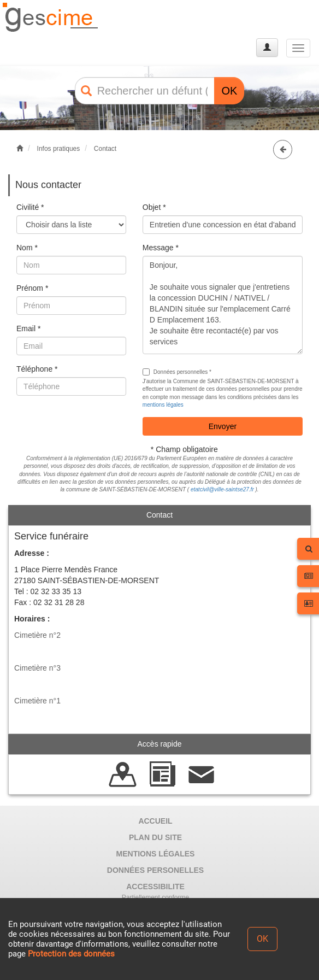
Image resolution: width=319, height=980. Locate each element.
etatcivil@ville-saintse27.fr (222, 489)
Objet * (154, 207)
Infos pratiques (59, 149)
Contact (105, 149)
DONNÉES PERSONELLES (155, 870)
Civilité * (30, 207)
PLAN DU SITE (155, 837)
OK (229, 91)
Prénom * (32, 288)
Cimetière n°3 (37, 668)
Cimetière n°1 (37, 701)
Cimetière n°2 (37, 635)
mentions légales (163, 405)
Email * (28, 328)
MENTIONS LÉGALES (156, 854)
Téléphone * (37, 369)
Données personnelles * (177, 372)
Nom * (27, 248)
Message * (161, 248)
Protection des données (71, 954)
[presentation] (99, 425)
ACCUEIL (155, 821)
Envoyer (223, 426)
